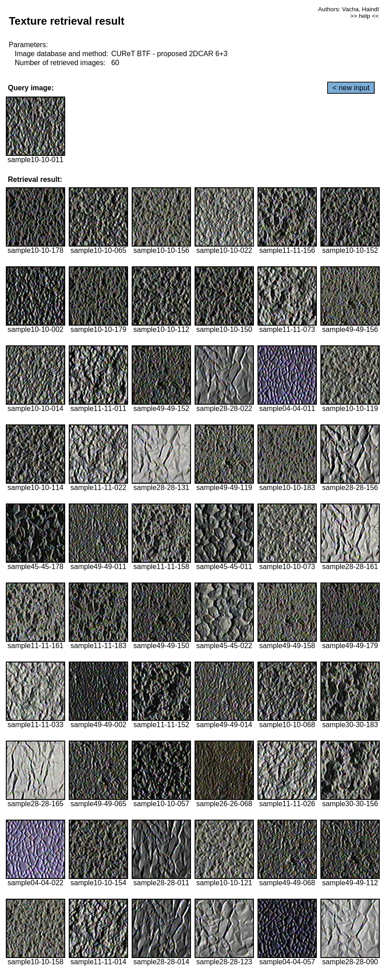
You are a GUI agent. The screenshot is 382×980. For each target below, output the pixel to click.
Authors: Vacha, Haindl (349, 9)
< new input (351, 88)
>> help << (364, 16)
